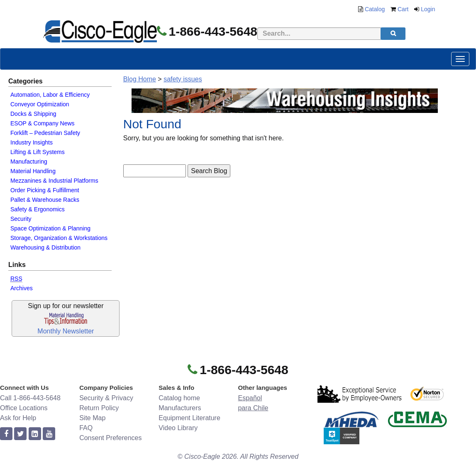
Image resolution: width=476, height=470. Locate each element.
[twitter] (20, 434)
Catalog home (179, 398)
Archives (22, 288)
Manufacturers (180, 408)
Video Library (178, 428)
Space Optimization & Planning (50, 228)
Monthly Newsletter (66, 331)
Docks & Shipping (33, 114)
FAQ (86, 428)
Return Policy (99, 408)
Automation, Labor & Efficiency (50, 95)
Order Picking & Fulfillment (45, 190)
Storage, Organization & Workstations (59, 238)
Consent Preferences (110, 438)
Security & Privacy (106, 398)
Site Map (92, 418)
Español (250, 398)
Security (21, 219)
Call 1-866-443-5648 (30, 398)
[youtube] (49, 434)
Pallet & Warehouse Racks (45, 200)
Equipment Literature (189, 418)
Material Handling (33, 171)
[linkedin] (35, 434)
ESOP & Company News (43, 123)
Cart (403, 9)
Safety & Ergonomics (38, 209)
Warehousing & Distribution (45, 247)
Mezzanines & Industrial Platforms (54, 181)
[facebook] (6, 434)
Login (428, 9)
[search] (393, 34)
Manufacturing (29, 162)
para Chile (253, 408)
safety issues (183, 79)
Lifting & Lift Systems (38, 152)
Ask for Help (18, 418)
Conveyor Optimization (40, 104)
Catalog (375, 9)
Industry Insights (32, 142)
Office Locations (24, 408)
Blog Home (140, 79)
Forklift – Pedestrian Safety (45, 133)
